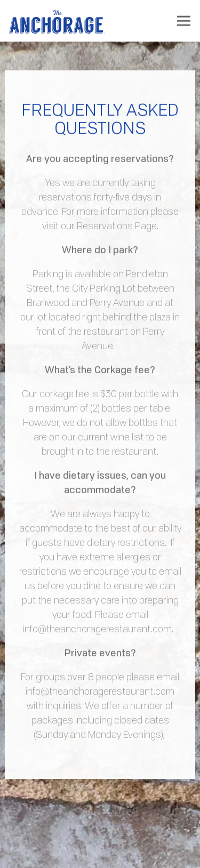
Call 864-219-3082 (100, 822)
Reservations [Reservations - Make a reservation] (100, 852)
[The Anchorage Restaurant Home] (57, 21)
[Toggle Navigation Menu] (184, 21)
